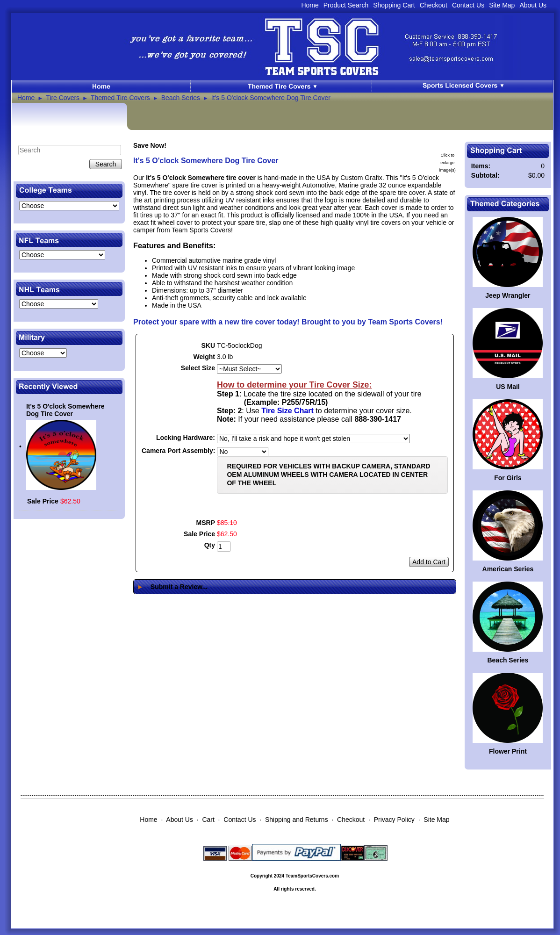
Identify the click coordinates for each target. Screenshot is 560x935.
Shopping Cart (394, 5)
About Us (533, 5)
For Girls (508, 478)
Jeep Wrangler (508, 295)
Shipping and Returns (297, 820)
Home (310, 5)
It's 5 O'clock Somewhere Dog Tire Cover (271, 98)
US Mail (508, 387)
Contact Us (468, 5)
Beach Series (181, 98)
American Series (508, 569)
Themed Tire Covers (120, 98)
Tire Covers (63, 98)
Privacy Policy (394, 820)
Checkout (434, 5)
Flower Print (508, 751)
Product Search (346, 5)
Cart (208, 820)
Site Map (502, 5)
